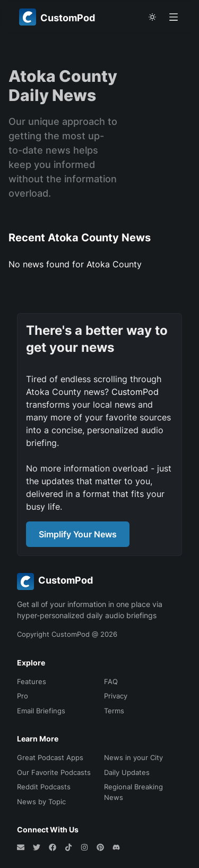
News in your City (133, 757)
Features (32, 681)
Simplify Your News (78, 534)
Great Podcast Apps (50, 757)
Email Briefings (41, 711)
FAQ (111, 681)
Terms (114, 711)
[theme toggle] (152, 17)
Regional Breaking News (133, 792)
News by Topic (41, 802)
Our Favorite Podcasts (54, 772)
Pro (23, 696)
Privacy (116, 696)
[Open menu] (174, 17)
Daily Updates (127, 772)
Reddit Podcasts (44, 787)
